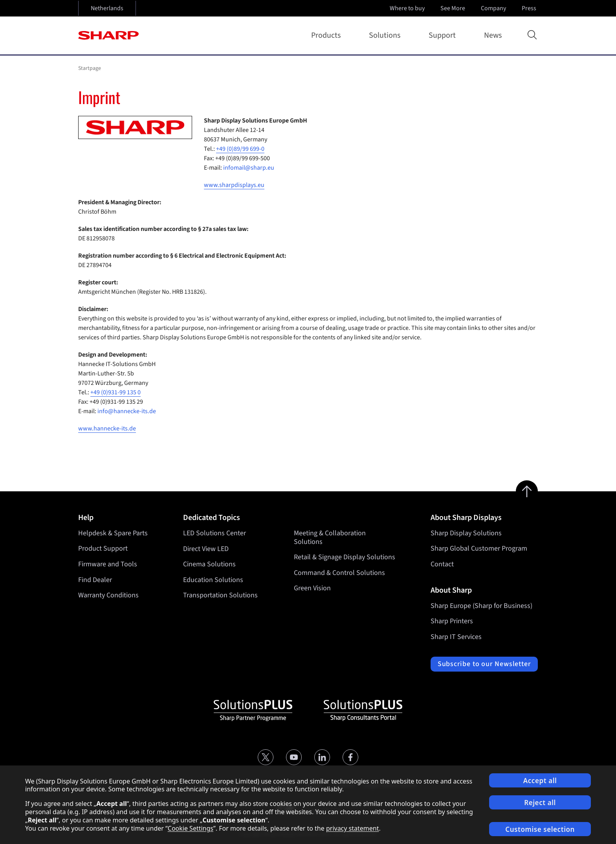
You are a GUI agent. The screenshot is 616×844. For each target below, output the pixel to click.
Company (494, 8)
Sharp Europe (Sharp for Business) (481, 606)
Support (444, 35)
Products (327, 35)
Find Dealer (95, 580)
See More (454, 8)
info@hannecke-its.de (127, 411)
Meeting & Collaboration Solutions (330, 537)
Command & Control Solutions (339, 573)
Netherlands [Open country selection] (107, 8)
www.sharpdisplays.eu (234, 185)
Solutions (386, 35)
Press (530, 8)
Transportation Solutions (220, 595)
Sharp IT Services (456, 637)
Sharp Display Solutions (466, 533)
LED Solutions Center (214, 533)
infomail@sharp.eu (249, 168)
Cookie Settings (191, 828)
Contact (442, 564)
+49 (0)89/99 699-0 (240, 149)
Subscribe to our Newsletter (484, 664)
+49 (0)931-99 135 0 (115, 392)
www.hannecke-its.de (107, 428)
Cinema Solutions (209, 564)
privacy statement (353, 828)
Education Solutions (213, 580)
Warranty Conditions (108, 595)
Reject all (540, 803)
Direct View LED (206, 548)
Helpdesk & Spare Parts (113, 533)
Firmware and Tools (108, 564)
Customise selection (540, 829)
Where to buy (407, 8)
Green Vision (312, 588)
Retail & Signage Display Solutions (345, 557)
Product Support (103, 548)
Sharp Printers (452, 621)
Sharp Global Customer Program (479, 548)
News (493, 35)
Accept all (540, 781)
